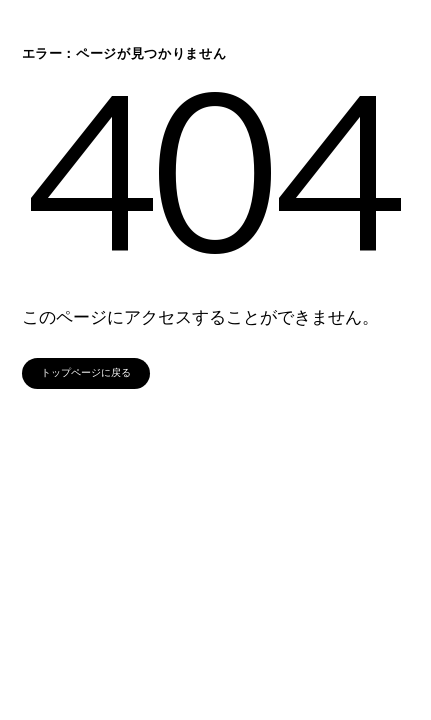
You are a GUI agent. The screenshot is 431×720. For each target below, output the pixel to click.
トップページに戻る (86, 372)
